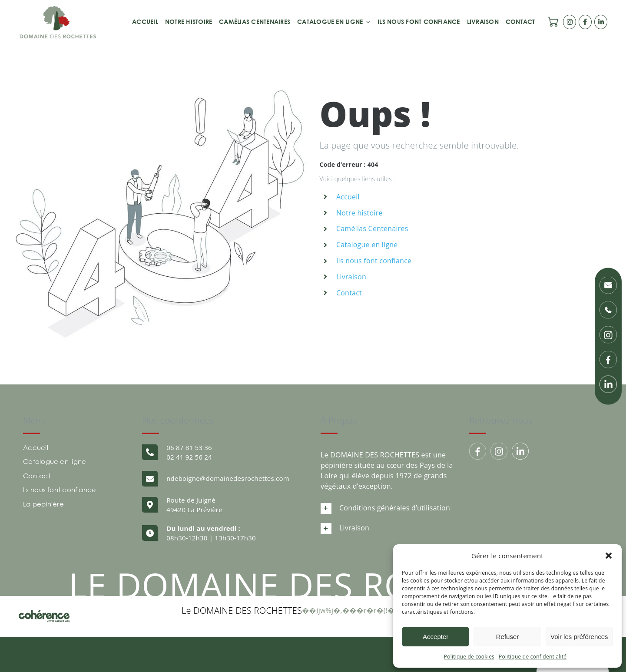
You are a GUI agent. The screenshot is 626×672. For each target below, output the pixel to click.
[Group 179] (478, 451)
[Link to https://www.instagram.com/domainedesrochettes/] (570, 22)
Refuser (508, 637)
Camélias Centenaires (372, 228)
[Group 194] (499, 451)
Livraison (351, 277)
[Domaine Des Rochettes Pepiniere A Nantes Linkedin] (520, 451)
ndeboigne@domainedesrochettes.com (228, 478)
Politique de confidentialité (533, 657)
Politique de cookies (469, 657)
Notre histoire (359, 213)
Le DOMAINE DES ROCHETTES (242, 611)
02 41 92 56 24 (189, 457)
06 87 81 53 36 (189, 447)
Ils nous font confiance (374, 261)
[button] (609, 556)
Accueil (348, 197)
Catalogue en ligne (367, 245)
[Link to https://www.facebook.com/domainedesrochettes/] (585, 22)
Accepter (436, 637)
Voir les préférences (579, 637)
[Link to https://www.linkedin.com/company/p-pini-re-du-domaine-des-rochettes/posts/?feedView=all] (601, 22)
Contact (349, 293)
